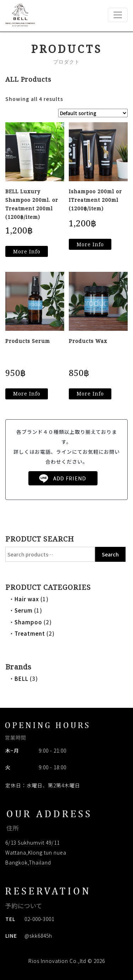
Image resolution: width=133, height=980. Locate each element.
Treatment (30, 633)
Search (110, 554)
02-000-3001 (39, 919)
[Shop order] (93, 113)
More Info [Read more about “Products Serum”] (27, 394)
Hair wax (27, 599)
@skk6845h (38, 936)
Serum (24, 610)
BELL (21, 679)
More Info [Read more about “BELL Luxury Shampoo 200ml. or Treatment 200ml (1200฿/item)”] (27, 251)
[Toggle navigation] (118, 15)
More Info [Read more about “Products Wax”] (90, 394)
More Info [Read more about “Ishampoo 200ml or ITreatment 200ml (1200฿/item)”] (90, 244)
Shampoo (28, 622)
